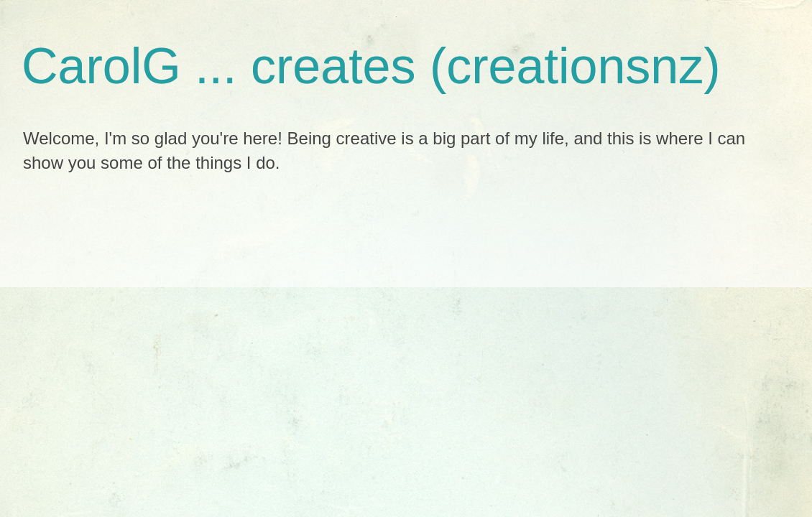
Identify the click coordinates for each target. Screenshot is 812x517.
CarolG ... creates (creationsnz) (371, 66)
